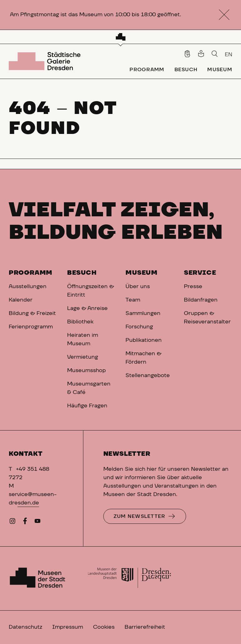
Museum (142, 273)
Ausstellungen (28, 287)
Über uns (138, 287)
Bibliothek (80, 322)
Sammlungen (143, 313)
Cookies (104, 627)
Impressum (68, 627)
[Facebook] (25, 523)
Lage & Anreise (87, 308)
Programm (31, 273)
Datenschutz (25, 627)
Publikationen (144, 340)
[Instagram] (12, 523)
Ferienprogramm (31, 327)
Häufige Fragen (87, 406)
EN (229, 55)
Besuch (82, 273)
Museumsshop (86, 371)
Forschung (139, 327)
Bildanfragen (201, 300)
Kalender (21, 300)
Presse (193, 287)
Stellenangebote (148, 376)
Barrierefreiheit (145, 627)
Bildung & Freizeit (32, 313)
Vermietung (83, 357)
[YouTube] (37, 523)
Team (133, 300)
